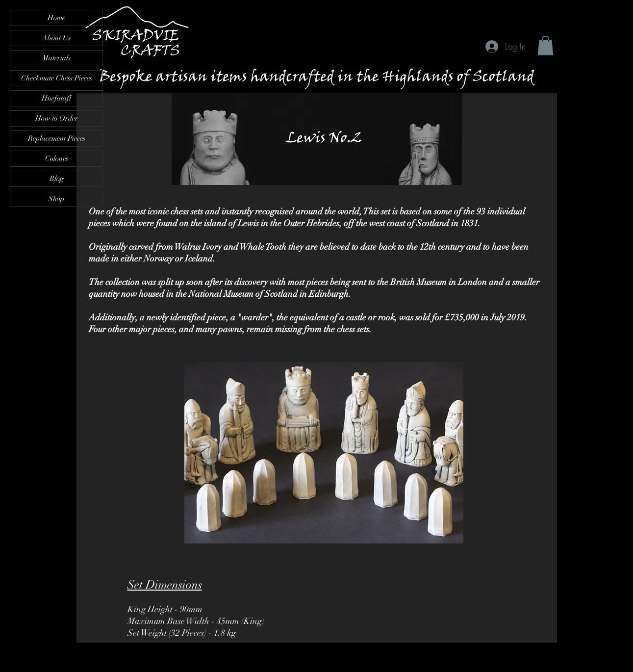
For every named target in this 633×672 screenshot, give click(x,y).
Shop (56, 199)
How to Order (57, 118)
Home (56, 18)
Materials (56, 58)
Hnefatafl (56, 98)
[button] (545, 45)
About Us (56, 38)
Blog (57, 179)
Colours (57, 158)
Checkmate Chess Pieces (57, 78)
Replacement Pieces (57, 138)
